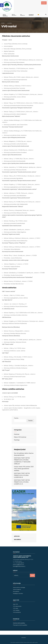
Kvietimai (17, 433)
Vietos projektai (17, 588)
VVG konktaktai (17, 611)
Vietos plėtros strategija (19, 586)
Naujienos (17, 538)
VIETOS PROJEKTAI (14, 14)
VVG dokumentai (17, 605)
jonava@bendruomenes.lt (19, 565)
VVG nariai (15, 607)
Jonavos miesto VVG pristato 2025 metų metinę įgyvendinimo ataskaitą (24, 467)
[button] (2, 5)
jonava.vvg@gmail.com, (19, 563)
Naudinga (17, 439)
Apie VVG (17, 535)
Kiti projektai (16, 590)
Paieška (16, 417)
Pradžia (3, 22)
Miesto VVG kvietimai (20, 436)
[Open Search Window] (46, 13)
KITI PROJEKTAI (22, 14)
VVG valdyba (16, 609)
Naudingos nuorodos (31, 14)
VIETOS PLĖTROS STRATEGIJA (5, 14)
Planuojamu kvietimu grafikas (20, 624)
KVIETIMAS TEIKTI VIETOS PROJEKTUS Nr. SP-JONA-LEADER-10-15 (22, 481)
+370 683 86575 (20, 562)
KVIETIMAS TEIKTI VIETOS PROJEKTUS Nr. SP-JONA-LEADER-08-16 (22, 474)
